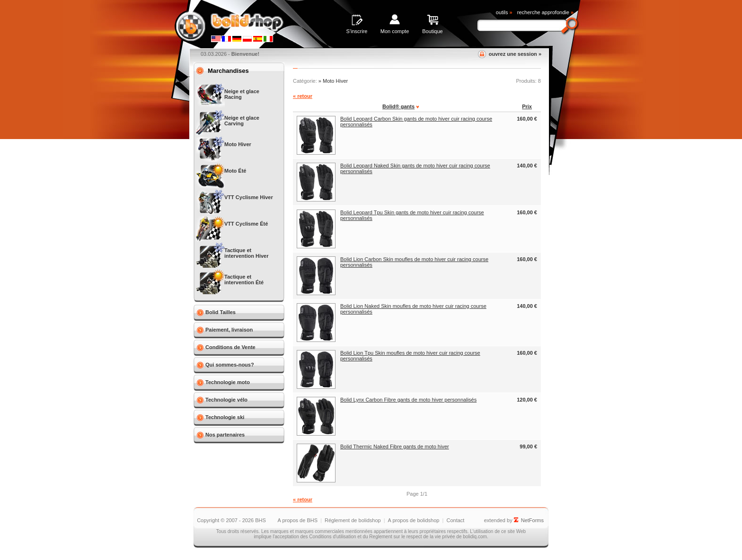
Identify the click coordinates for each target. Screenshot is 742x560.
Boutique (432, 31)
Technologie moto (228, 382)
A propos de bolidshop (414, 520)
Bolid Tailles (221, 312)
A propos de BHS (298, 520)
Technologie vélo (226, 400)
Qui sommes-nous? (230, 365)
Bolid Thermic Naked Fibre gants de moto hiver (395, 446)
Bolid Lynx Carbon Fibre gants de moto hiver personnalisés (408, 400)
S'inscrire (357, 31)
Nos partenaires (225, 435)
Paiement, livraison (229, 330)
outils (504, 12)
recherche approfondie (545, 12)
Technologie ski (225, 417)
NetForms (532, 520)
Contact (455, 520)
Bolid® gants (398, 106)
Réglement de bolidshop (353, 520)
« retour (303, 96)
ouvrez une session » (515, 54)
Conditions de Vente (230, 347)
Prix (527, 106)
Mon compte (395, 31)
